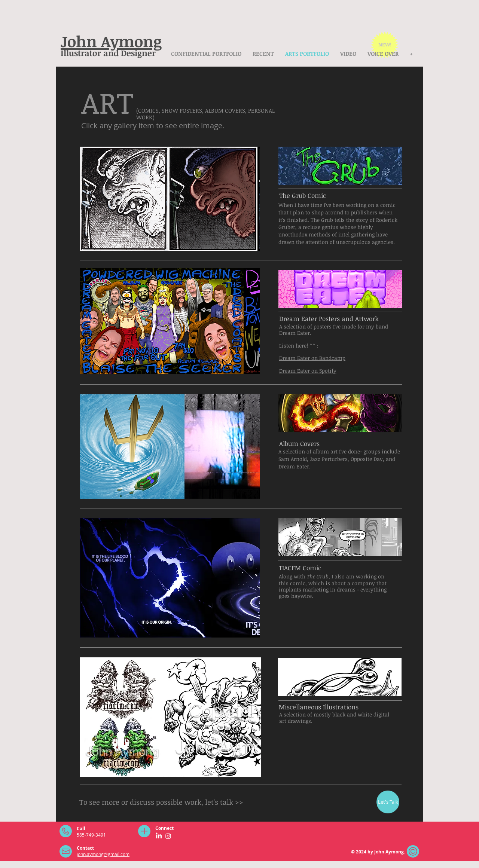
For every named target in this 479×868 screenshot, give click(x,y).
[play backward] (89, 199)
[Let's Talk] (388, 802)
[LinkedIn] (159, 836)
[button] (124, 199)
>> (239, 802)
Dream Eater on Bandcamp (312, 358)
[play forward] (251, 199)
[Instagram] (168, 836)
